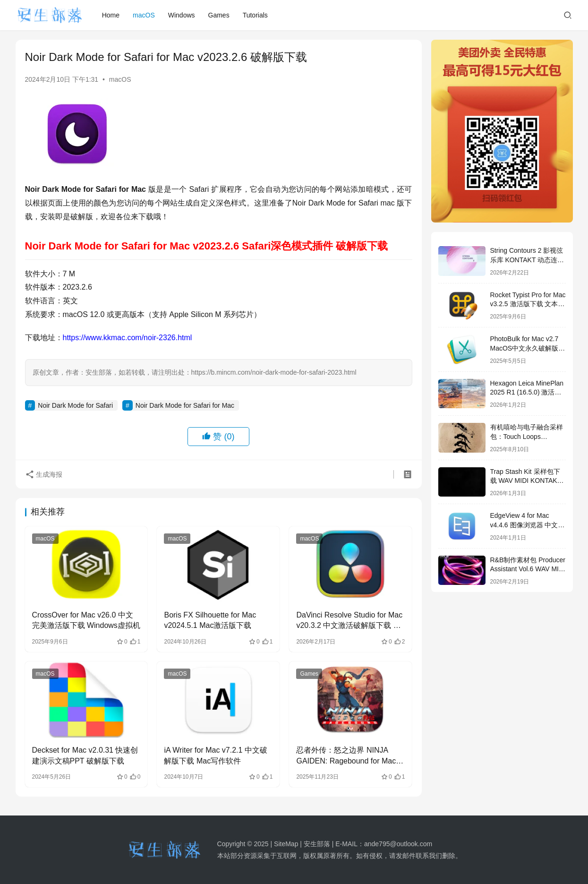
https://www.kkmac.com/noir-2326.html (128, 338)
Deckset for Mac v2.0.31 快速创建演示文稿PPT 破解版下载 (85, 755)
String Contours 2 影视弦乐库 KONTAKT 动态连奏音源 (527, 260)
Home (111, 15)
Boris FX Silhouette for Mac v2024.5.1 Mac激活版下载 (210, 620)
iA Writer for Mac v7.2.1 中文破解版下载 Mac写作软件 (215, 755)
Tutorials (255, 15)
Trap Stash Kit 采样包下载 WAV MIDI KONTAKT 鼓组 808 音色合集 (526, 481)
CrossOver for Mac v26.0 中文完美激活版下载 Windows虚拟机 (86, 620)
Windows (182, 15)
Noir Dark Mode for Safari (75, 405)
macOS (144, 15)
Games (219, 15)
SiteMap (286, 844)
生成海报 (44, 474)
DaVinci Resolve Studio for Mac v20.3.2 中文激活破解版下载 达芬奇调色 (349, 621)
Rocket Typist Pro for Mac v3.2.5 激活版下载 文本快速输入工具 (528, 304)
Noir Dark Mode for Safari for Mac (185, 405)
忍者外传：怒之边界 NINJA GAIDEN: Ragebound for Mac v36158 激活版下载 (346, 756)
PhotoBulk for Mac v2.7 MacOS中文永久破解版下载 (528, 348)
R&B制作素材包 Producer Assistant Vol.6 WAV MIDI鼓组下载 (528, 569)
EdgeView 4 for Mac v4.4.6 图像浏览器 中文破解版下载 (528, 525)
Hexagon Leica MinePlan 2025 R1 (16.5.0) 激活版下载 (527, 392)
